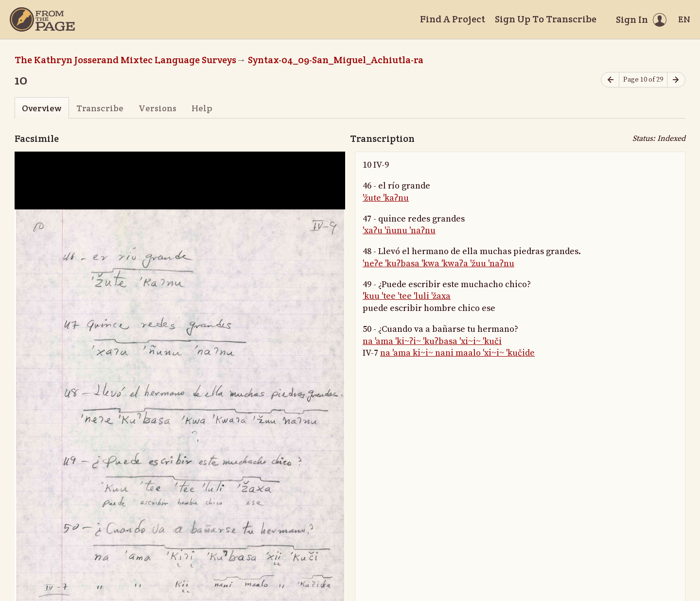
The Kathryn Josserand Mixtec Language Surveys (125, 60)
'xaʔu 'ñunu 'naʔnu (399, 231)
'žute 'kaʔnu (386, 198)
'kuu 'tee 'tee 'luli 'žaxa (407, 296)
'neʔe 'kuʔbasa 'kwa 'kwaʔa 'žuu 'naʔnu (438, 264)
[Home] (42, 19)
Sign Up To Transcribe (546, 19)
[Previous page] (610, 80)
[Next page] (676, 80)
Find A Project (453, 19)
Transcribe (100, 108)
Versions (157, 108)
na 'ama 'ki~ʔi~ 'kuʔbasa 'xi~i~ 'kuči (432, 341)
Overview (42, 108)
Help (202, 108)
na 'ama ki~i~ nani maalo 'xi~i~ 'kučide (457, 353)
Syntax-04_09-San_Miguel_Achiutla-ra (336, 60)
